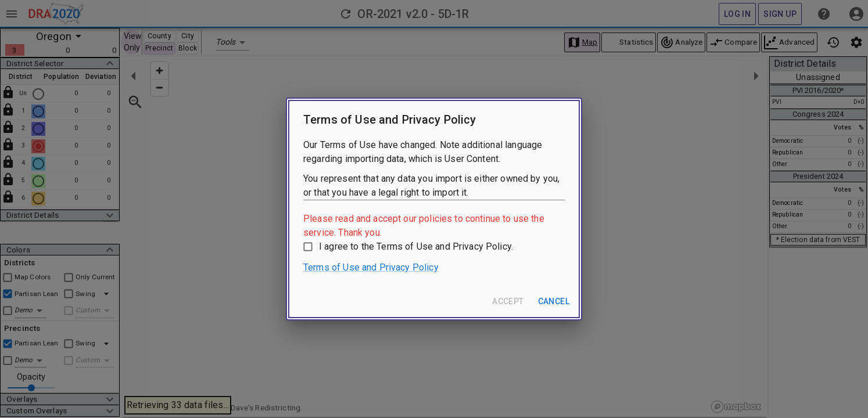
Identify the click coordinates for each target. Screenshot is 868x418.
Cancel (554, 301)
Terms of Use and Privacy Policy (371, 267)
